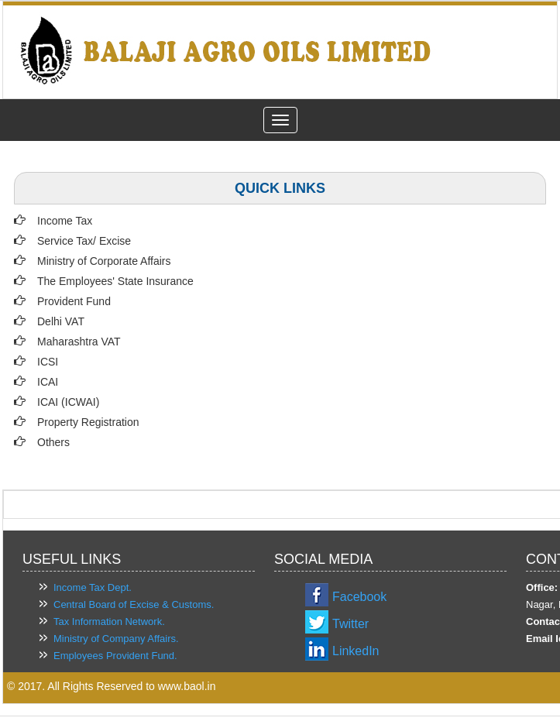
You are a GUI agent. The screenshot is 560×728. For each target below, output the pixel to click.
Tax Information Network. (109, 622)
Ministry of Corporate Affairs (104, 261)
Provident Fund (74, 301)
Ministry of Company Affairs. (116, 639)
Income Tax (65, 221)
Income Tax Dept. (93, 587)
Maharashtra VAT (79, 342)
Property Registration (88, 422)
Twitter (350, 624)
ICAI (48, 382)
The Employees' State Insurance (115, 281)
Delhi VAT (61, 321)
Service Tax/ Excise (84, 241)
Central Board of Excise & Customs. (134, 604)
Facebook (359, 597)
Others (53, 442)
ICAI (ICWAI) (68, 402)
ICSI (48, 362)
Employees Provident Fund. (115, 656)
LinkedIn (356, 651)
